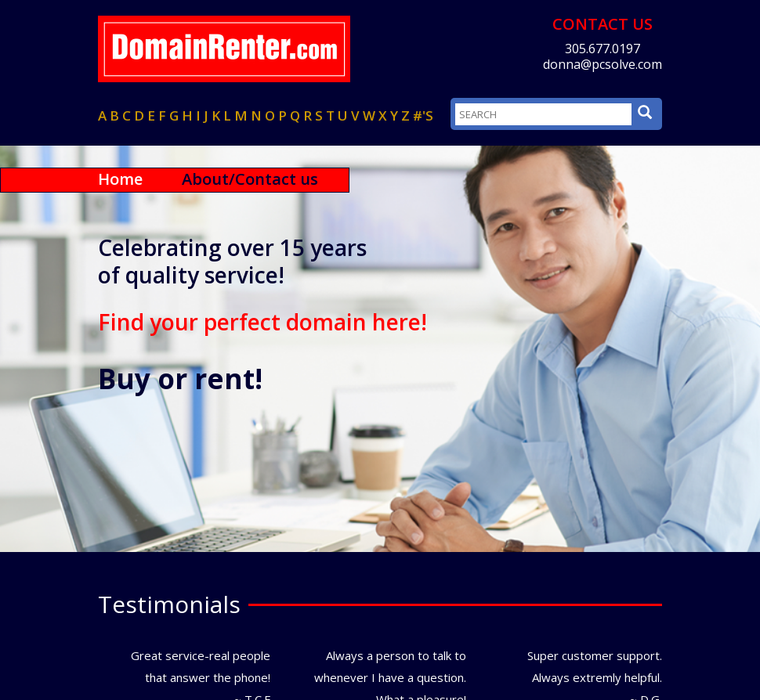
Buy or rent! (180, 379)
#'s (423, 115)
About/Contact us (250, 179)
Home (120, 179)
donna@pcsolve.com (603, 64)
